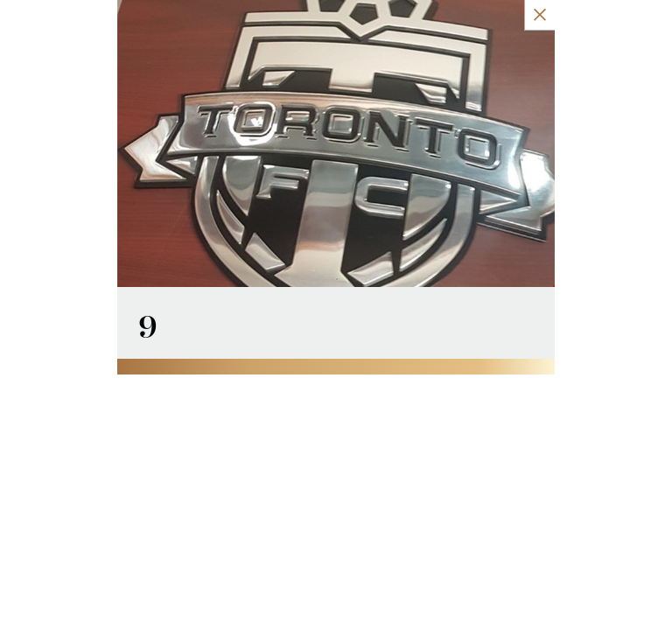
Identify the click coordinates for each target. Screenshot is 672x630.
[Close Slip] (644, 15)
